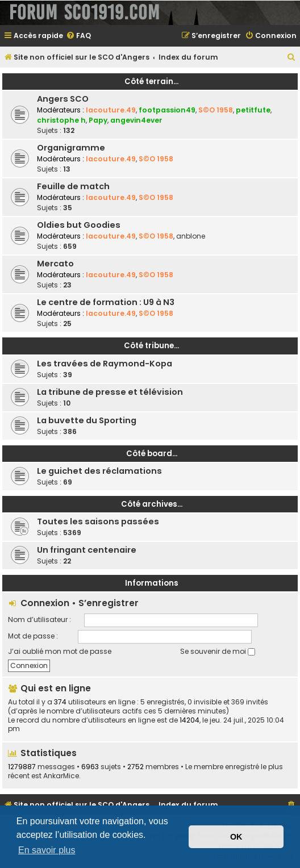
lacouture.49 (111, 110)
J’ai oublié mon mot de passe (60, 651)
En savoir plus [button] (47, 850)
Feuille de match (73, 186)
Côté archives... (152, 504)
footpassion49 (167, 110)
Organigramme (71, 148)
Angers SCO (63, 99)
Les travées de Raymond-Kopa (105, 364)
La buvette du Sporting (87, 420)
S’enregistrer (109, 603)
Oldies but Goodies (79, 225)
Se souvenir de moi (218, 651)
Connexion (45, 603)
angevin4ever (136, 120)
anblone (191, 236)
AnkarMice (61, 776)
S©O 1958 (216, 110)
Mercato (55, 264)
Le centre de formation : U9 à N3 (106, 302)
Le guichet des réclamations (99, 471)
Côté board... (152, 454)
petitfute (253, 110)
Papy (98, 120)
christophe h (61, 120)
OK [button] (236, 837)
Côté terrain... (151, 82)
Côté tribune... (151, 346)
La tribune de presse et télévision (110, 392)
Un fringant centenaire (87, 550)
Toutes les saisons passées (98, 521)
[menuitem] (78, 36)
